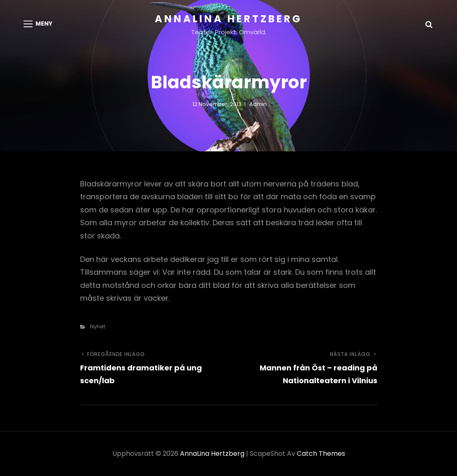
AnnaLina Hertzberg (228, 19)
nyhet (98, 326)
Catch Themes (321, 454)
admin (258, 104)
